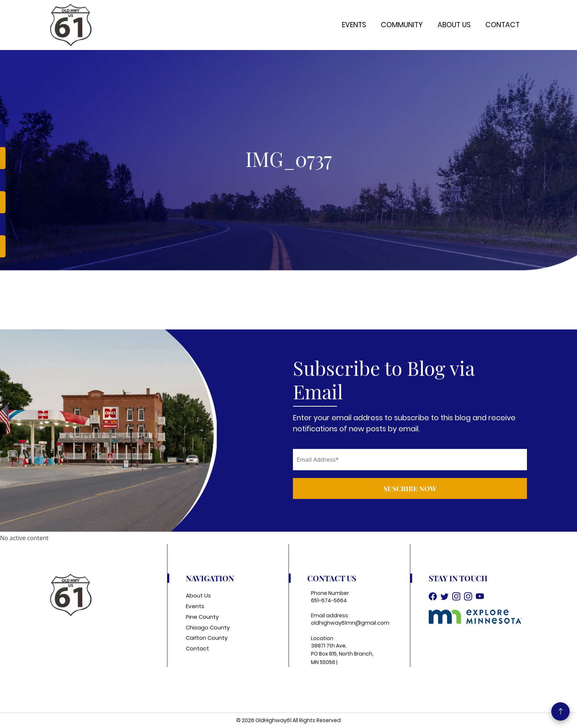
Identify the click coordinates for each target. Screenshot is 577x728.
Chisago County (208, 627)
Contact (502, 25)
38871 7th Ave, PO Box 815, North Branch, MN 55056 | (342, 654)
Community (402, 25)
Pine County (202, 617)
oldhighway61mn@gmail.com (350, 623)
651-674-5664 (329, 600)
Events (354, 25)
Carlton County (207, 638)
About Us (454, 25)
